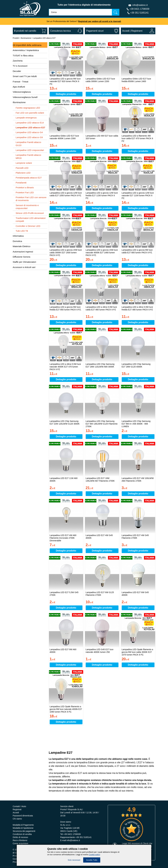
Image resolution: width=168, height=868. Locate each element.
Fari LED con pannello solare (30, 113)
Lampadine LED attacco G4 (29, 132)
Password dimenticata (23, 816)
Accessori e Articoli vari (24, 267)
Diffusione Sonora (22, 257)
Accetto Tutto (92, 860)
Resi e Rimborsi (20, 840)
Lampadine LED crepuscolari (30, 150)
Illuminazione (26, 38)
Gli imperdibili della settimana (27, 45)
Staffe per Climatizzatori (24, 262)
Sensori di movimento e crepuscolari (27, 207)
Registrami (137, 31)
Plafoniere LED (23, 173)
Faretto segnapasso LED (28, 108)
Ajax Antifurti (19, 87)
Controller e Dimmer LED (28, 226)
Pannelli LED (22, 168)
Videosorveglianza (22, 92)
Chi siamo (17, 819)
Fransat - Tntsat (21, 82)
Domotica (17, 241)
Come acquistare (21, 843)
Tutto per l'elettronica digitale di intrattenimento (84, 5)
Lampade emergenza (26, 118)
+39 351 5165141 (139, 13)
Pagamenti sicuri (95, 31)
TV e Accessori (20, 66)
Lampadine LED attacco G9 (29, 137)
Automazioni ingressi (23, 252)
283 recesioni (134, 843)
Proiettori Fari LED (25, 192)
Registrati (17, 809)
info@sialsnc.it (140, 5)
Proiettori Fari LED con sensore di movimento (31, 199)
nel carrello (25, 31)
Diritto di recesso (20, 837)
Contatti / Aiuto (19, 806)
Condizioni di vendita (22, 834)
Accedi (126, 31)
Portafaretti (21, 183)
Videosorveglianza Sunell (25, 97)
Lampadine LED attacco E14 (30, 123)
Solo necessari (74, 860)
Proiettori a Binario (25, 187)
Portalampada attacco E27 (29, 178)
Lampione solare (24, 163)
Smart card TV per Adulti (25, 76)
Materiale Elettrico (22, 246)
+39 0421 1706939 (139, 9)
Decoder (17, 71)
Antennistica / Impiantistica (26, 50)
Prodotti (16, 38)
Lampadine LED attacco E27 (44, 38)
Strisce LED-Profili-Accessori (30, 213)
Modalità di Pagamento (23, 825)
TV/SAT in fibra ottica (23, 56)
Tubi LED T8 (22, 231)
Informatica (18, 236)
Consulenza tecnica (61, 31)
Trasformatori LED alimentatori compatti (31, 220)
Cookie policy (94, 855)
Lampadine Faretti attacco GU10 (28, 144)
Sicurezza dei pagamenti (24, 831)
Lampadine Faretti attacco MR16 (28, 156)
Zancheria (18, 61)
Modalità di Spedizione (23, 828)
